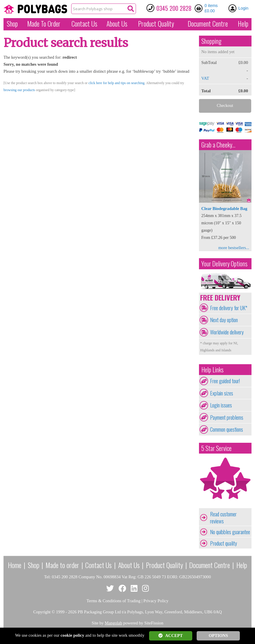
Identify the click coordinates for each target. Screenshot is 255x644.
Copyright (42, 612)
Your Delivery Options (224, 264)
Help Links (212, 370)
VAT (205, 78)
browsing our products (19, 90)
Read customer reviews (223, 518)
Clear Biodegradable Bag (224, 209)
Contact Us (84, 24)
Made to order (62, 565)
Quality (156, 24)
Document (208, 24)
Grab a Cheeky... (218, 145)
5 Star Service (216, 448)
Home (15, 565)
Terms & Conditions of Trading (114, 601)
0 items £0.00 (211, 8)
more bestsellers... (234, 248)
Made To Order (44, 24)
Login (243, 8)
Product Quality (164, 565)
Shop (12, 24)
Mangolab (113, 623)
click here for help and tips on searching (116, 83)
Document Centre (209, 565)
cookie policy (73, 635)
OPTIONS (218, 636)
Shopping (211, 41)
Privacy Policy (156, 601)
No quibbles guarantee (230, 532)
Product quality (223, 543)
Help (243, 24)
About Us (117, 24)
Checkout (225, 105)
